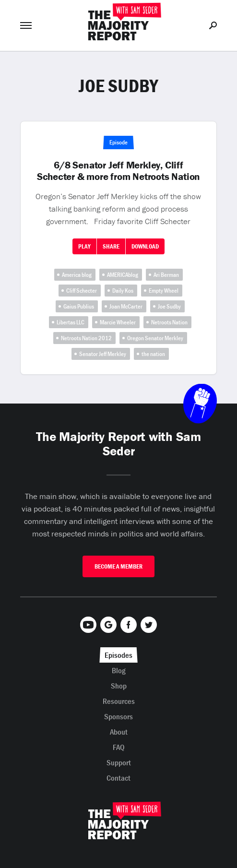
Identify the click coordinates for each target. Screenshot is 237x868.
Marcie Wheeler (118, 322)
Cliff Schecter (82, 291)
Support (119, 762)
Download (145, 246)
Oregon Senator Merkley (155, 338)
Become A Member (118, 566)
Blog (119, 670)
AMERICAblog (123, 275)
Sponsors (118, 716)
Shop (119, 686)
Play (84, 246)
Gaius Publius (79, 306)
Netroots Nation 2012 (86, 338)
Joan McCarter (126, 306)
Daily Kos (123, 291)
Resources (119, 701)
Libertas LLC (71, 322)
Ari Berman (166, 275)
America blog (77, 275)
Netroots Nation (169, 322)
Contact (118, 778)
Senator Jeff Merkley (103, 354)
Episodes (118, 655)
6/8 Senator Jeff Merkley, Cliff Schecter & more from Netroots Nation (118, 171)
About (119, 732)
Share (111, 246)
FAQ (119, 747)
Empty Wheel (164, 291)
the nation (153, 354)
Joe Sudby (169, 306)
